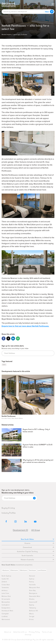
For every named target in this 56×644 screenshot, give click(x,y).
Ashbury (5, 590)
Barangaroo (33, 593)
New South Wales (37, 539)
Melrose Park (6, 596)
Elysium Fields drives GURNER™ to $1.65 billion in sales (38, 446)
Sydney (32, 579)
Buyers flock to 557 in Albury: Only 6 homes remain (36, 431)
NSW (4, 365)
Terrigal (32, 616)
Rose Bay (32, 590)
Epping (32, 605)
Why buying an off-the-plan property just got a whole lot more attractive (38, 461)
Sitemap (28, 635)
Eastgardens (6, 608)
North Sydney (6, 576)
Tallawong (33, 608)
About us (8, 632)
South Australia (38, 556)
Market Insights (6, 34)
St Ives (31, 619)
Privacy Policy (34, 632)
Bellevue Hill (33, 611)
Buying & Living (8, 508)
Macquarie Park (34, 588)
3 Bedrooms (23, 570)
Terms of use (47, 632)
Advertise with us (20, 632)
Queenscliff (33, 602)
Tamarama (5, 588)
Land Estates (42, 570)
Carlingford (5, 605)
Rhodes (32, 599)
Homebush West (7, 611)
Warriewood (6, 619)
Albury (31, 614)
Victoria (39, 543)
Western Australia (37, 560)
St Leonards (6, 599)
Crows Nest (6, 585)
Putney (32, 582)
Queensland (38, 547)
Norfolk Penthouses (9, 416)
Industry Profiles (9, 513)
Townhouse (32, 570)
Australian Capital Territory (36, 551)
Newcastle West (35, 596)
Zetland (4, 582)
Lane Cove (5, 593)
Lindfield (5, 616)
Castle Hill (5, 579)
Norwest (32, 576)
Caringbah (5, 614)
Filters (47, 12)
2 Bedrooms (14, 570)
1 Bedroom (5, 570)
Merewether (6, 602)
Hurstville (32, 585)
